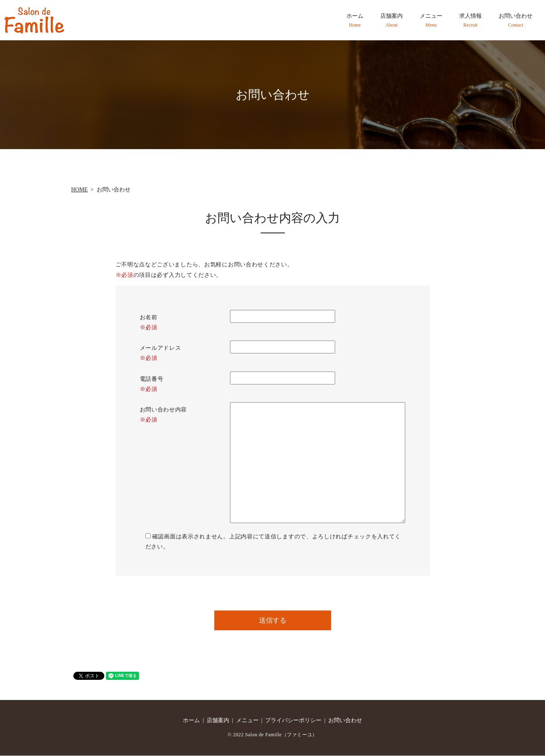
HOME (80, 190)
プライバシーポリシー (293, 721)
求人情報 (470, 21)
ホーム (355, 21)
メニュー (431, 21)
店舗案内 (392, 21)
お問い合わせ (516, 21)
